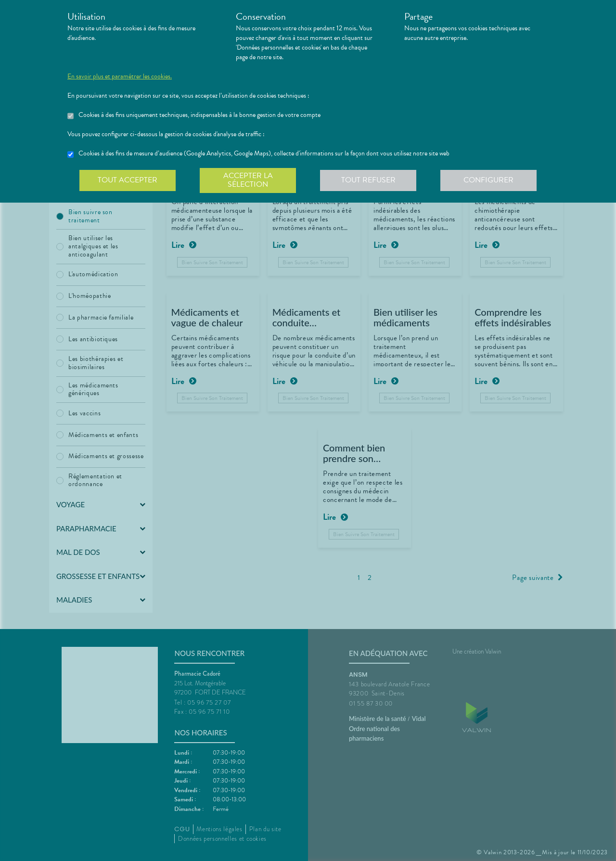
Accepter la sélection (248, 180)
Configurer (488, 180)
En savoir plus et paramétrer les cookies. (120, 77)
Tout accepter (128, 180)
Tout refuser (368, 180)
